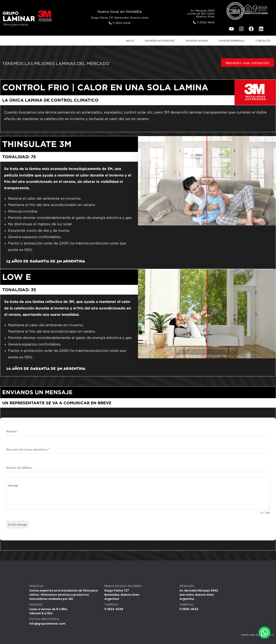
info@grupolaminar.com (47, 624)
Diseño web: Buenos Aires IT (258, 635)
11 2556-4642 (189, 609)
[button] (265, 633)
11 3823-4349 (114, 609)
